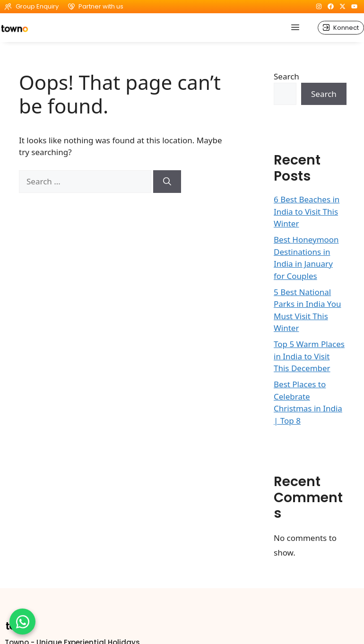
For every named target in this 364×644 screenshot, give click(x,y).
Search (286, 76)
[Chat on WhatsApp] (22, 622)
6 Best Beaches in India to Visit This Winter (307, 211)
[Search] (167, 182)
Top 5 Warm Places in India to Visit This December (309, 356)
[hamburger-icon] (295, 28)
